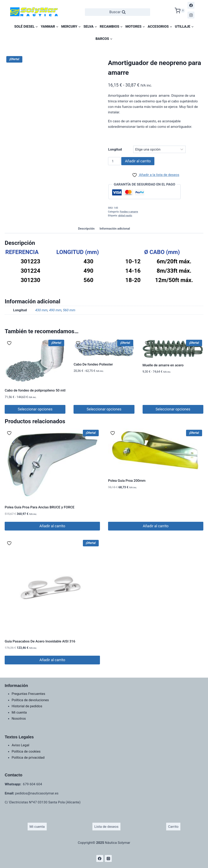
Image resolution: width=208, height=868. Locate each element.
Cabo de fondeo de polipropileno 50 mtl (35, 390)
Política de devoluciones (30, 700)
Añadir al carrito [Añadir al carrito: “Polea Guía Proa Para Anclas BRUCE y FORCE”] (52, 526)
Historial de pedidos (27, 706)
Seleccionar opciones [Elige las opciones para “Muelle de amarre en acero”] (173, 409)
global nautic (125, 216)
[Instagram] (191, 15)
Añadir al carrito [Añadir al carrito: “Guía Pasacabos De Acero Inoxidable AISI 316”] (52, 660)
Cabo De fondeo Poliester (93, 364)
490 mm (55, 310)
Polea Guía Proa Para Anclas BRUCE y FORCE (40, 507)
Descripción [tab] (86, 229)
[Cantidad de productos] (114, 161)
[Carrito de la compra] (180, 10)
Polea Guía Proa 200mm (127, 481)
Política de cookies (26, 751)
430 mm (41, 310)
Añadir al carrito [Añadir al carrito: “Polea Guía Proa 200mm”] (156, 526)
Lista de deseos (106, 827)
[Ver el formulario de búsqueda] (118, 12)
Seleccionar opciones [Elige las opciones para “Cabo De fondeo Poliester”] (104, 409)
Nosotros (19, 718)
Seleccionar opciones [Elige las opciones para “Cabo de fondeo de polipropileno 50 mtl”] (35, 409)
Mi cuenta (19, 712)
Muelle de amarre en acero (163, 365)
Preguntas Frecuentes (28, 694)
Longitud (115, 149)
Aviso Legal (20, 745)
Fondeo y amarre (129, 212)
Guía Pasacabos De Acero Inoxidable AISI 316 (40, 641)
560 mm (69, 310)
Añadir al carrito (138, 161)
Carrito (173, 827)
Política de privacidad (28, 757)
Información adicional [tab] (115, 229)
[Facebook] (191, 5)
